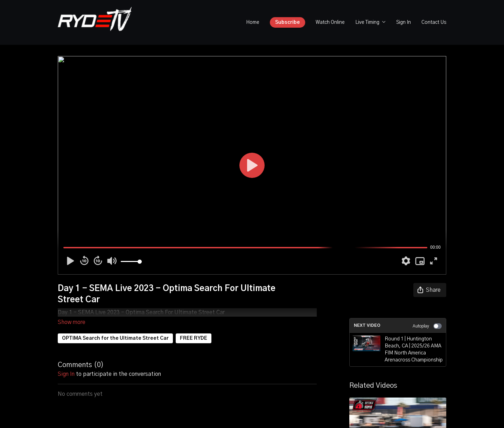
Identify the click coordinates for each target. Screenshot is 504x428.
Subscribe (288, 22)
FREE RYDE (194, 329)
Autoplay (427, 326)
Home (253, 22)
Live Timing (370, 22)
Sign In (404, 22)
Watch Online (330, 22)
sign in (66, 364)
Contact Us (434, 22)
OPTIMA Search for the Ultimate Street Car (115, 329)
